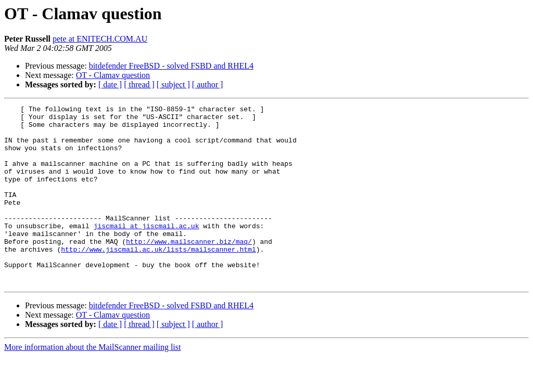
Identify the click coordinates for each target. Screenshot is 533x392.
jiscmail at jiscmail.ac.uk (147, 251)
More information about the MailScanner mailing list (92, 383)
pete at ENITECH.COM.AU (100, 39)
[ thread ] (139, 84)
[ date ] (110, 84)
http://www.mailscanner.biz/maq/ (189, 269)
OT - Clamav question (113, 75)
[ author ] (208, 84)
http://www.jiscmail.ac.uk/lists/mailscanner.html (158, 279)
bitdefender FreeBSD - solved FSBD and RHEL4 (171, 66)
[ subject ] (173, 84)
